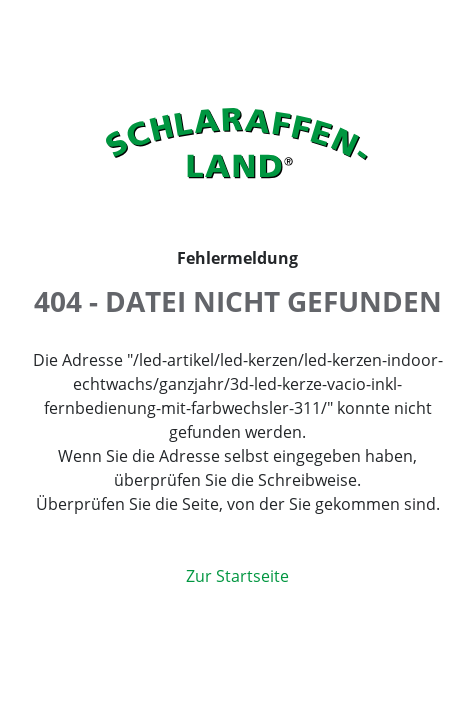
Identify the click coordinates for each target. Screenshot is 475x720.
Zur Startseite (237, 576)
